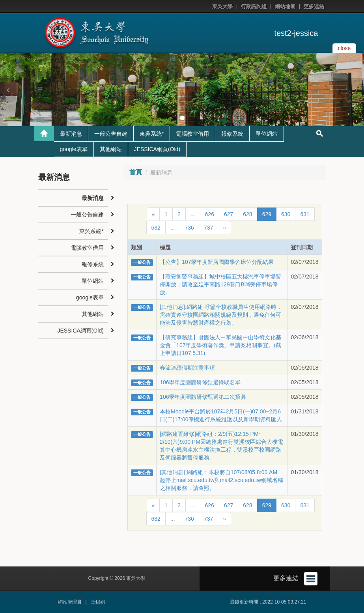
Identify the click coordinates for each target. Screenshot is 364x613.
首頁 (136, 172)
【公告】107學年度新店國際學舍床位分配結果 (217, 262)
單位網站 (267, 134)
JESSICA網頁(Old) (157, 149)
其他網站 (111, 149)
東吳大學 (222, 7)
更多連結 (314, 7)
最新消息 (71, 134)
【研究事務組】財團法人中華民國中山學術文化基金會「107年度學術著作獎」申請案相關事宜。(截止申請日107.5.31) (220, 345)
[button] (8, 90)
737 (208, 228)
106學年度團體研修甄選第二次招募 (203, 397)
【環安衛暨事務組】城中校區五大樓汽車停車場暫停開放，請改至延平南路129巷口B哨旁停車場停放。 (220, 284)
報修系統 (232, 134)
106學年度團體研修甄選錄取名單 (200, 382)
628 (247, 214)
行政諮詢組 (254, 7)
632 (156, 228)
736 (189, 228)
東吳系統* (152, 134)
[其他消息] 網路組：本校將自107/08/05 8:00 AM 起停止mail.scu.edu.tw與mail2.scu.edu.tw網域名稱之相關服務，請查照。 (221, 480)
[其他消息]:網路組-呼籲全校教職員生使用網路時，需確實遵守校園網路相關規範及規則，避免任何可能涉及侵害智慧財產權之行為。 (221, 315)
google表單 (74, 149)
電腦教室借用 (192, 134)
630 (286, 214)
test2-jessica (296, 33)
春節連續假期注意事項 (187, 368)
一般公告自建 (111, 134)
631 (305, 214)
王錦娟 (98, 602)
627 (229, 214)
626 (210, 214)
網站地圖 (285, 7)
